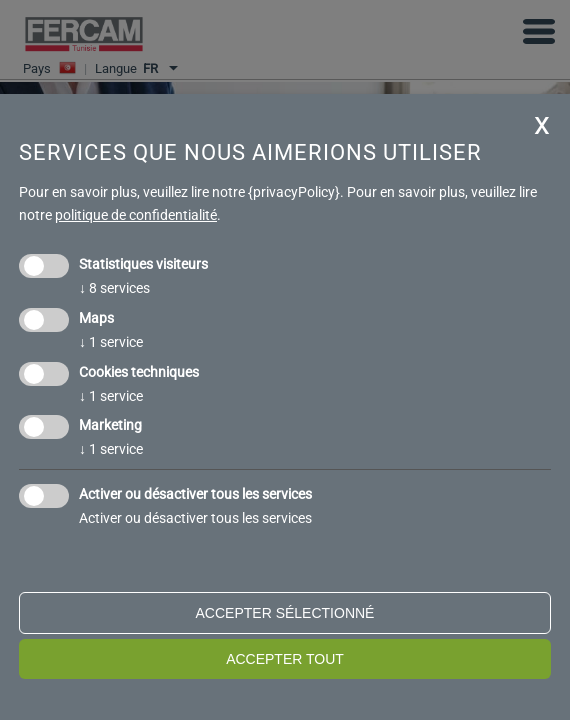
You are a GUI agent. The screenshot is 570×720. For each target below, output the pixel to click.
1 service (111, 342)
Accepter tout (285, 659)
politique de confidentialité (136, 215)
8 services (114, 288)
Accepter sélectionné (285, 613)
